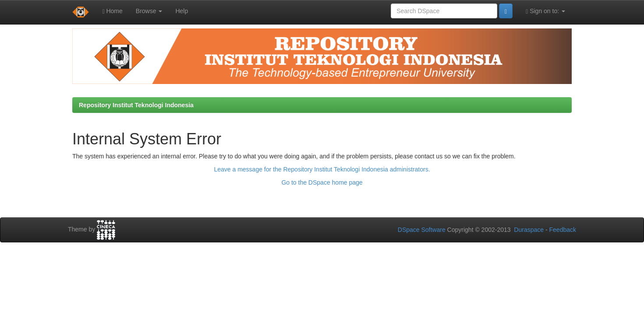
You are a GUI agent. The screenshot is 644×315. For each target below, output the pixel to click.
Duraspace (529, 230)
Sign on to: (545, 11)
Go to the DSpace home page (322, 182)
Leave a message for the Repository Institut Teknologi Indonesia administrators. (322, 169)
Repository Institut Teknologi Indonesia (136, 105)
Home (112, 11)
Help (182, 11)
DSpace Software (422, 230)
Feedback (563, 230)
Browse (149, 11)
